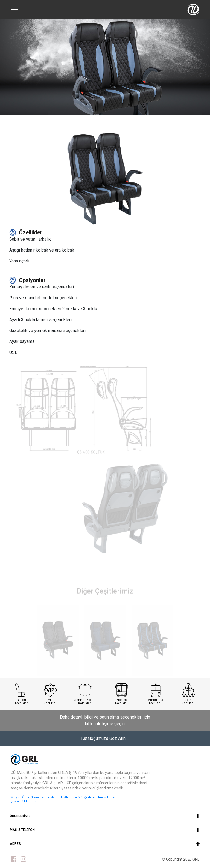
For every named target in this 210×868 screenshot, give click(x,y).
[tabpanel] (58, 648)
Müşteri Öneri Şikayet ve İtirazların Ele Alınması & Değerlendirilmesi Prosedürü (67, 797)
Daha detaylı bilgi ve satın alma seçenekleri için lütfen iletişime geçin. (105, 720)
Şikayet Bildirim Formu (27, 801)
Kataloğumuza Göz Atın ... (105, 738)
